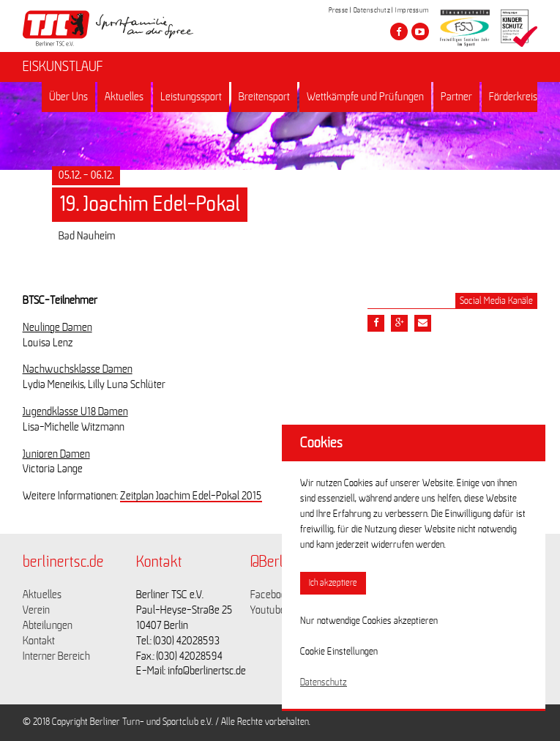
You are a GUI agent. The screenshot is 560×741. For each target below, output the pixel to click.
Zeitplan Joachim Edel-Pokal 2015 (191, 496)
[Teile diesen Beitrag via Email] (423, 323)
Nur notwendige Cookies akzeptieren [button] (369, 621)
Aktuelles (124, 97)
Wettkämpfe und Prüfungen (365, 97)
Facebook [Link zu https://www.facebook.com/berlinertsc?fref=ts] (271, 595)
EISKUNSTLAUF (63, 67)
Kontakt (39, 641)
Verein (36, 610)
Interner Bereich (56, 656)
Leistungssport (191, 97)
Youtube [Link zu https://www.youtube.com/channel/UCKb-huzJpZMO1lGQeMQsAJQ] (268, 610)
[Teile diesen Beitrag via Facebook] (376, 323)
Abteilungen (48, 625)
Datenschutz (372, 10)
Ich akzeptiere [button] (333, 583)
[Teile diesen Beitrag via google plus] (399, 323)
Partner (456, 97)
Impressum (412, 10)
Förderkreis (513, 97)
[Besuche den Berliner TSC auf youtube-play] (420, 31)
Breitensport (264, 97)
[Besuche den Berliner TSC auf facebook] (399, 31)
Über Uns (68, 97)
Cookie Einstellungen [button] (339, 652)
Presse (339, 10)
